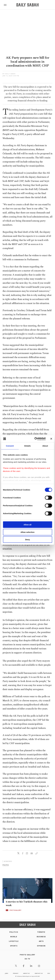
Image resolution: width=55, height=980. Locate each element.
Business (41, 937)
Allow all (28, 525)
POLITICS (14, 932)
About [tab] (45, 446)
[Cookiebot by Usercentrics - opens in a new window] (35, 439)
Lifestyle (14, 941)
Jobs (7, 973)
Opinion (41, 946)
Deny (28, 540)
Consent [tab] (10, 446)
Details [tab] (28, 446)
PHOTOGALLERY (15, 910)
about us (26, 973)
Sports (14, 946)
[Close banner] (51, 439)
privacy (16, 973)
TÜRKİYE (41, 932)
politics (6, 865)
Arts (41, 941)
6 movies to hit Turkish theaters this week (27, 903)
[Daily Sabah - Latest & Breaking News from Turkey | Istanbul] (28, 5)
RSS (49, 973)
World (14, 937)
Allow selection (28, 532)
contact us (39, 973)
